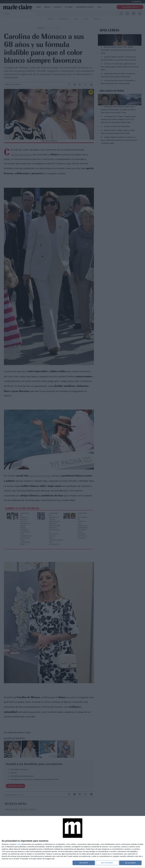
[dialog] (72, 842)
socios (19, 844)
